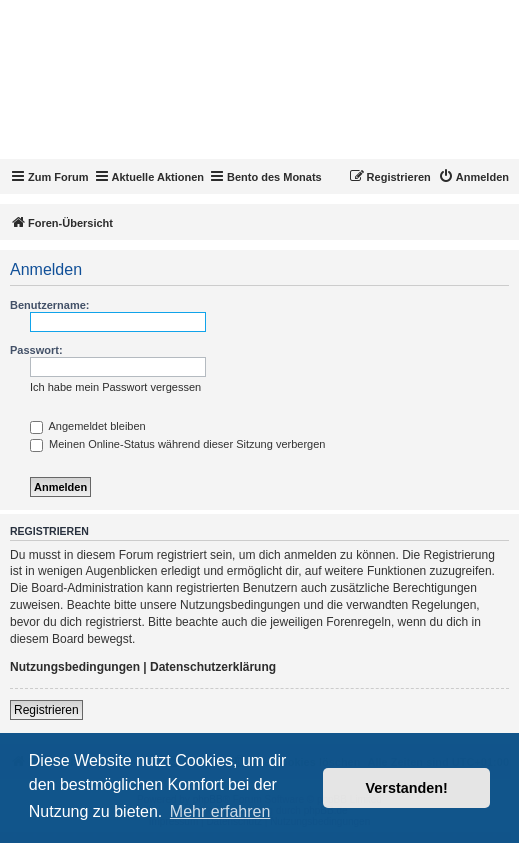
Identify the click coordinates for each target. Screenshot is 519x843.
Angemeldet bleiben (88, 426)
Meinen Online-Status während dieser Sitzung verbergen (177, 444)
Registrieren (46, 710)
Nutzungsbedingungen (75, 667)
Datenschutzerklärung (213, 667)
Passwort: (36, 350)
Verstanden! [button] (407, 788)
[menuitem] (473, 177)
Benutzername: (49, 305)
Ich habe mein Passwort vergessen (115, 387)
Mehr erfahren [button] (220, 811)
